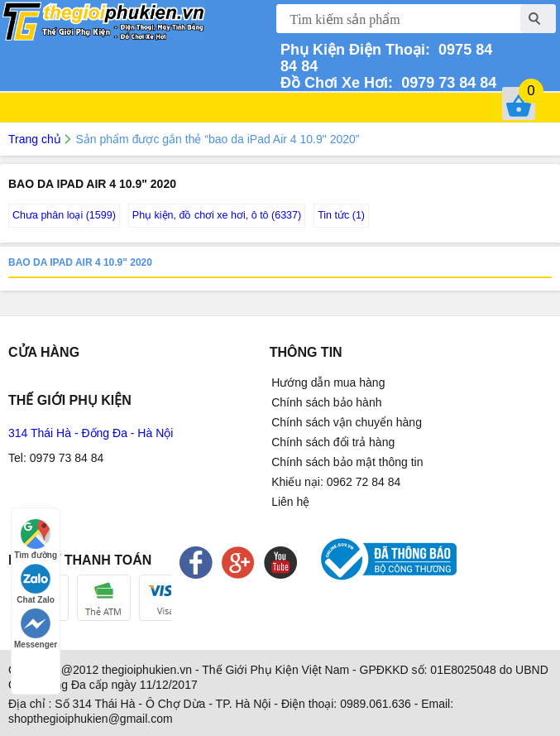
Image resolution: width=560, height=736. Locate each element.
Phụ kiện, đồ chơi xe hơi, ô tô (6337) (217, 215)
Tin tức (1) (341, 215)
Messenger (36, 629)
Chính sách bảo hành (326, 402)
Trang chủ (35, 139)
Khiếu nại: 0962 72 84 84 (336, 482)
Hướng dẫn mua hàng (328, 382)
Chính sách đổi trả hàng (333, 442)
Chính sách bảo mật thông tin (347, 462)
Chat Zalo (36, 584)
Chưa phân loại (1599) (64, 215)
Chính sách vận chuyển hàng (347, 422)
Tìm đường (36, 539)
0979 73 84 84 (445, 83)
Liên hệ (290, 502)
